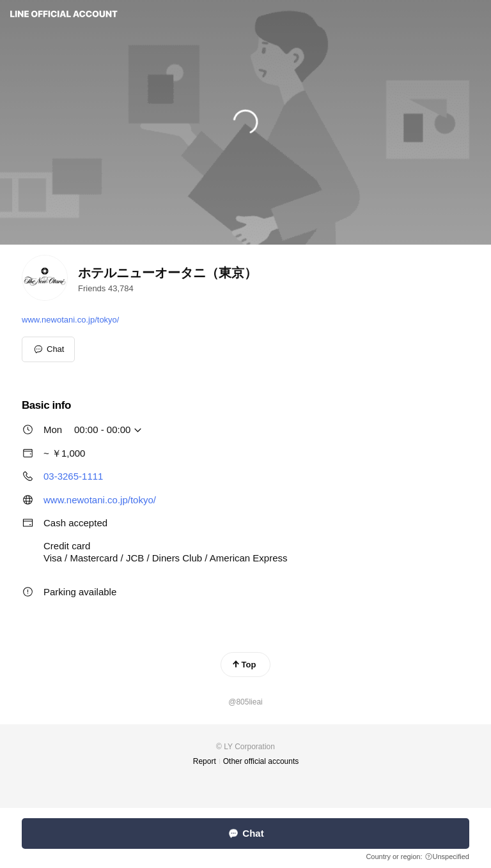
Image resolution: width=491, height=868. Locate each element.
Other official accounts (261, 761)
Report (205, 761)
